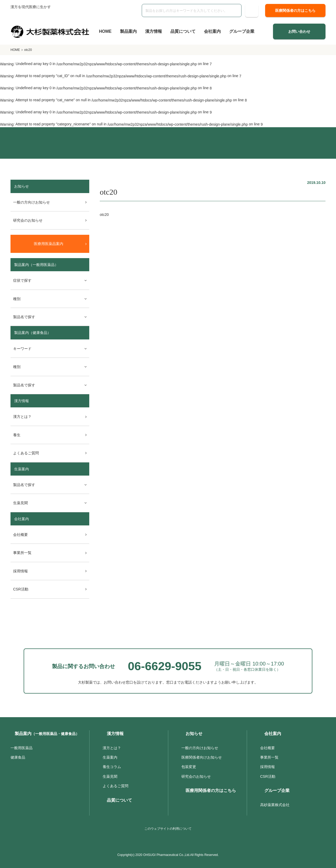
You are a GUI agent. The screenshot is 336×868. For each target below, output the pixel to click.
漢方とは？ (22, 417)
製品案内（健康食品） (33, 333)
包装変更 (189, 767)
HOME (105, 31)
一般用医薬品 (22, 748)
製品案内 (128, 31)
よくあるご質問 (26, 453)
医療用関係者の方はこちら (211, 790)
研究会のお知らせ (28, 220)
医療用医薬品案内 (49, 244)
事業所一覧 (22, 553)
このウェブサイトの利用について (168, 829)
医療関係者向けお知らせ (202, 757)
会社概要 (20, 535)
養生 (17, 435)
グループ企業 (242, 31)
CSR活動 (21, 589)
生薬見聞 (110, 776)
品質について (183, 31)
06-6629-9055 (165, 666)
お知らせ (194, 734)
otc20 (104, 215)
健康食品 (18, 757)
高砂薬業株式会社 (275, 805)
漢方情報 (154, 31)
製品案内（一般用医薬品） (36, 265)
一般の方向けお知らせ (31, 202)
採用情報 (20, 571)
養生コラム (112, 767)
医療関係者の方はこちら (295, 10)
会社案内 (212, 31)
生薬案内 (22, 469)
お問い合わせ (299, 31)
